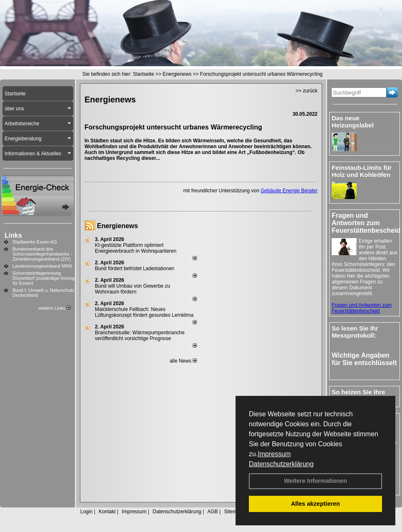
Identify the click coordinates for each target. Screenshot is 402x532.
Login (86, 512)
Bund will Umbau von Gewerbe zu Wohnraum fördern (133, 289)
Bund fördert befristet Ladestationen (135, 268)
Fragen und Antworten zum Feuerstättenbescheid (362, 308)
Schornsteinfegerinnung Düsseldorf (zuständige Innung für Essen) (43, 278)
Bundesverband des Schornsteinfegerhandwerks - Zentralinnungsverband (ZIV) (42, 254)
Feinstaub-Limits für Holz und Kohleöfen (362, 171)
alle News (183, 361)
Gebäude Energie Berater (289, 191)
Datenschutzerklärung (281, 464)
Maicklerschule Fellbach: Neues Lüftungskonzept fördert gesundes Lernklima (144, 312)
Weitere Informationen (315, 481)
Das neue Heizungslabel (353, 122)
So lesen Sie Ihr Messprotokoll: (355, 332)
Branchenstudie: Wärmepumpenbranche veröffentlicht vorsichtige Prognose (140, 336)
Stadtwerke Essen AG (35, 242)
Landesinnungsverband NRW (42, 266)
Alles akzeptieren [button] (315, 504)
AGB (212, 512)
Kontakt (107, 512)
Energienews (118, 226)
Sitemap (233, 512)
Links (13, 235)
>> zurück (306, 91)
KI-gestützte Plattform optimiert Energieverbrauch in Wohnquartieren (136, 248)
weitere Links (55, 308)
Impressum (274, 454)
